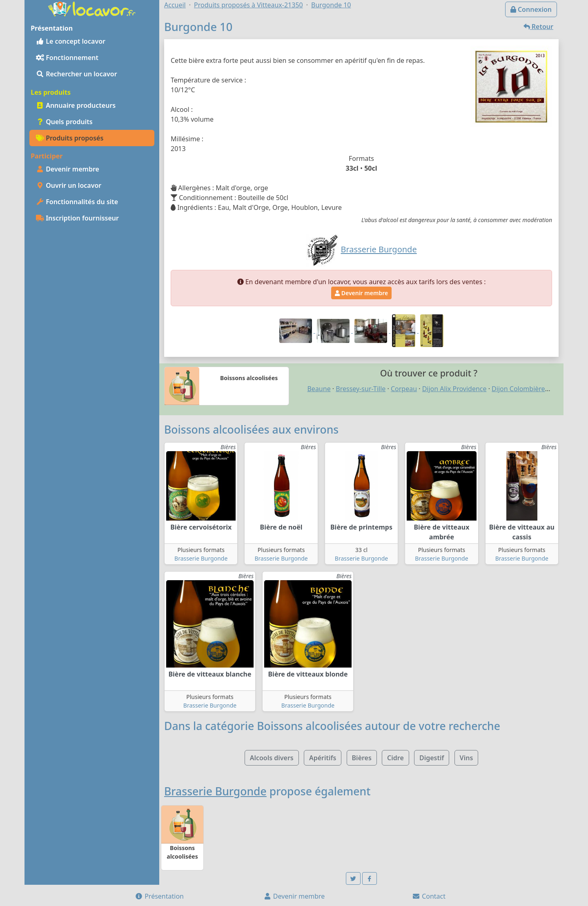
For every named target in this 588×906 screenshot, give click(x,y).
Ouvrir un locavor (69, 185)
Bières (362, 758)
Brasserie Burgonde (201, 558)
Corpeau (404, 389)
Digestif (432, 758)
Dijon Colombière (518, 389)
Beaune (319, 389)
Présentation (159, 896)
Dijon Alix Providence (454, 389)
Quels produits (64, 122)
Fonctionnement (67, 58)
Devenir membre (68, 169)
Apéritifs (323, 758)
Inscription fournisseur (77, 218)
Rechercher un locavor (77, 74)
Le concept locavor (71, 41)
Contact (429, 896)
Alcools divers (272, 758)
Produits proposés (70, 138)
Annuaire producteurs (76, 105)
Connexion (531, 9)
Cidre (395, 758)
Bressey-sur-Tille (361, 389)
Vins (467, 758)
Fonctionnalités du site (77, 202)
